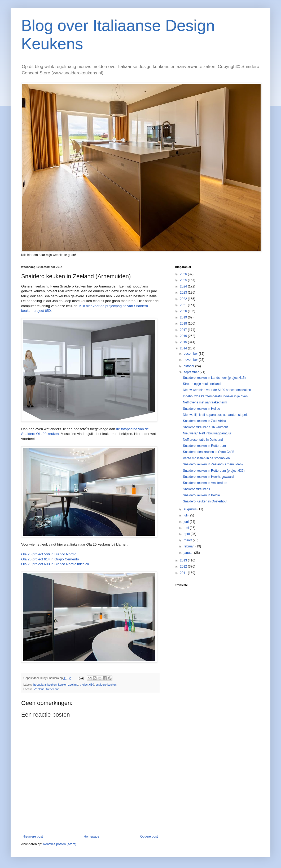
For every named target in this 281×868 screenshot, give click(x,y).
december (191, 354)
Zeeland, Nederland (47, 689)
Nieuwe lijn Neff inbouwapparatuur (207, 433)
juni (187, 522)
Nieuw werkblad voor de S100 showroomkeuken (217, 390)
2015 (184, 342)
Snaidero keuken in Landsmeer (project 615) (214, 378)
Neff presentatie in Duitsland (203, 440)
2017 (184, 330)
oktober (189, 366)
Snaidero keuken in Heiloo (201, 409)
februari (190, 546)
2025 (184, 280)
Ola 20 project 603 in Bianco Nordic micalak (55, 564)
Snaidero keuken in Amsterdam (205, 483)
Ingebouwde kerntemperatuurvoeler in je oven (215, 396)
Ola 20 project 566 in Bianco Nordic (49, 554)
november (191, 360)
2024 (184, 286)
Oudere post (149, 836)
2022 (184, 299)
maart (188, 540)
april (187, 534)
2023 (184, 293)
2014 (184, 348)
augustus (191, 509)
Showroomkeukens (196, 489)
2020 (184, 311)
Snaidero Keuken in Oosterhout (205, 501)
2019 (184, 317)
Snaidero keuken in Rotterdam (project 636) (214, 471)
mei (187, 528)
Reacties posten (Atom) (60, 844)
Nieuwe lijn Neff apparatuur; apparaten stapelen (217, 415)
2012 (184, 566)
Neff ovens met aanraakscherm (205, 402)
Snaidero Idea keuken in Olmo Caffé (208, 452)
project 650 (87, 685)
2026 (184, 274)
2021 (184, 305)
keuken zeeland (68, 685)
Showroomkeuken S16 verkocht (205, 427)
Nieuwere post (33, 836)
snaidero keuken (106, 685)
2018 (184, 323)
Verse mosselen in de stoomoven (206, 458)
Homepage (92, 836)
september (192, 372)
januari (189, 553)
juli (186, 515)
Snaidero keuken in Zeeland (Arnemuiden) (213, 464)
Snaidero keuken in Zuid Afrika (205, 421)
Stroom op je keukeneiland (202, 384)
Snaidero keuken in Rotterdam (204, 446)
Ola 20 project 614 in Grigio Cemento (50, 559)
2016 (184, 336)
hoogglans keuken (45, 685)
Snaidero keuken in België (201, 495)
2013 (184, 560)
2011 (184, 573)
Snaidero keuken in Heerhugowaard (208, 477)
